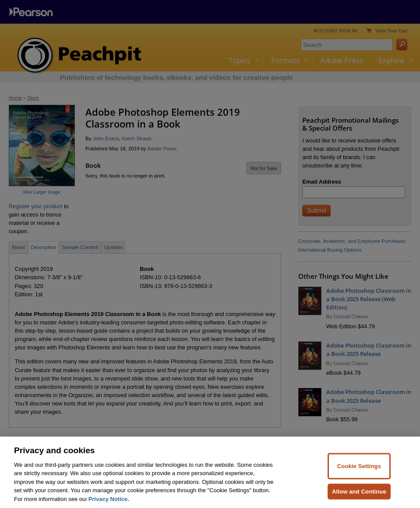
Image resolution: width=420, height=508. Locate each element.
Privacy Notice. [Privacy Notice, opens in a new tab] (109, 503)
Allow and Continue (359, 496)
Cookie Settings (359, 471)
